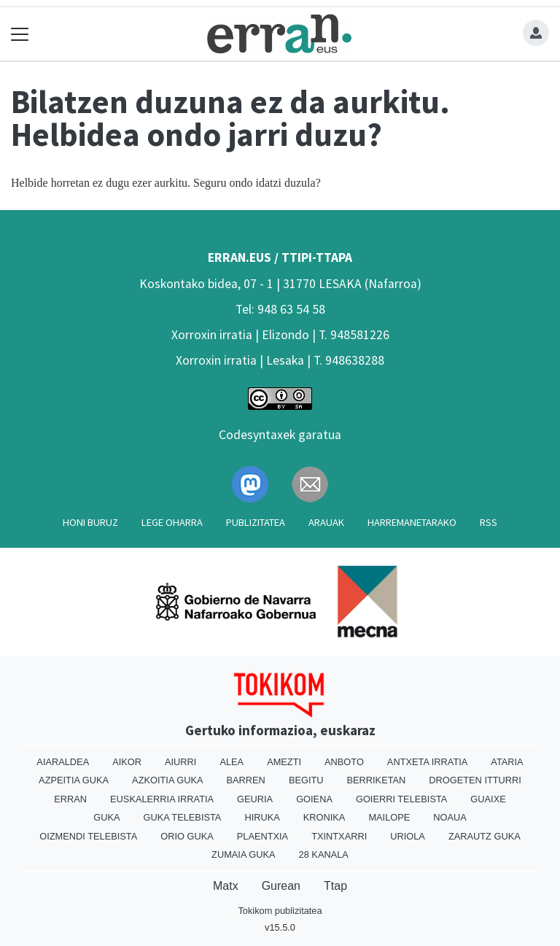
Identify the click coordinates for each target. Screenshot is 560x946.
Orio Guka (187, 836)
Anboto (344, 762)
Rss (489, 522)
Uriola (408, 836)
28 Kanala (324, 854)
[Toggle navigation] (20, 34)
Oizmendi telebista (88, 836)
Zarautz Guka (485, 836)
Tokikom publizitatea (280, 911)
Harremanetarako (412, 522)
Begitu (306, 780)
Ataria (507, 762)
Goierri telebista (401, 799)
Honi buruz (90, 522)
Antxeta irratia (427, 762)
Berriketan (377, 780)
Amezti (284, 762)
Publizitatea (256, 522)
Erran (70, 799)
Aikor (127, 762)
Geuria (255, 799)
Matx (226, 886)
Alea (232, 762)
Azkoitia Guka (167, 780)
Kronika (324, 817)
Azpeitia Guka (74, 780)
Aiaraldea (63, 762)
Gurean (281, 886)
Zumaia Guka (243, 854)
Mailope (389, 817)
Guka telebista (182, 817)
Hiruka (262, 817)
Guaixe (488, 799)
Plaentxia (262, 836)
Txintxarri (339, 836)
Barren (246, 780)
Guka (106, 817)
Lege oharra (172, 522)
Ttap (335, 886)
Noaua (450, 817)
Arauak (326, 522)
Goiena (314, 799)
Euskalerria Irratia (162, 799)
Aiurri (180, 762)
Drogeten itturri (475, 780)
